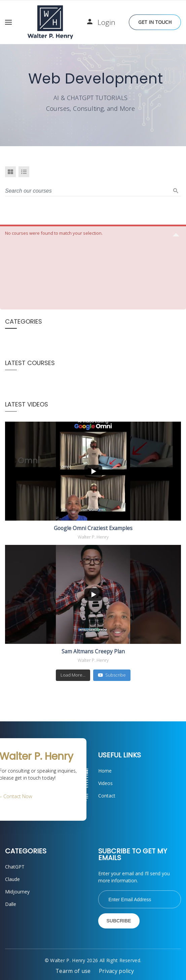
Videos (105, 783)
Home (105, 771)
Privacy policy (116, 971)
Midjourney (17, 892)
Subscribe (112, 675)
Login (106, 22)
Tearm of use (73, 971)
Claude (12, 879)
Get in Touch (155, 22)
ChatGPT (15, 867)
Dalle (11, 904)
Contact (107, 796)
